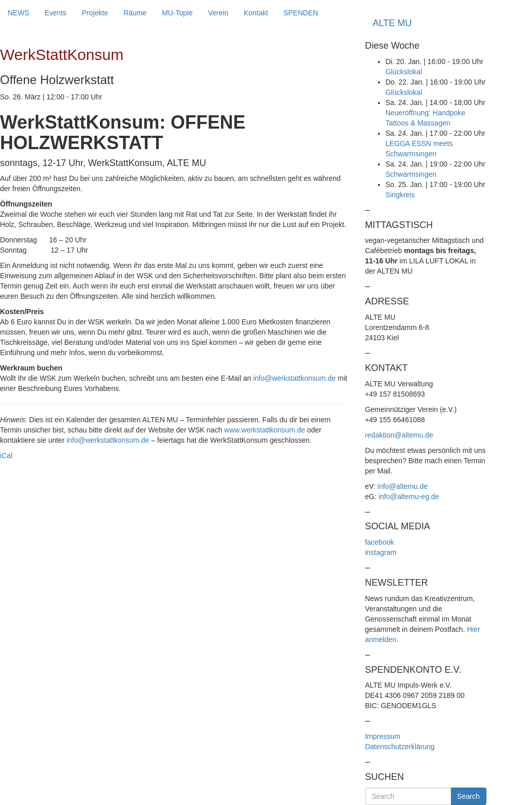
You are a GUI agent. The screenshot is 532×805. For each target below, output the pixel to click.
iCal (6, 456)
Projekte (95, 13)
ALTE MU (392, 23)
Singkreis (400, 195)
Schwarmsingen (411, 174)
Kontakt (256, 13)
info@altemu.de (402, 486)
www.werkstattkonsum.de (265, 430)
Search (469, 796)
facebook (380, 542)
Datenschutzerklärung (400, 747)
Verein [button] (218, 13)
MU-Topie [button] (177, 13)
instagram (381, 552)
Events (56, 13)
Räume (135, 13)
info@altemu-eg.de (409, 497)
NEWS (18, 13)
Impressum (383, 736)
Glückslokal (404, 72)
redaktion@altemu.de (399, 435)
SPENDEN (301, 13)
